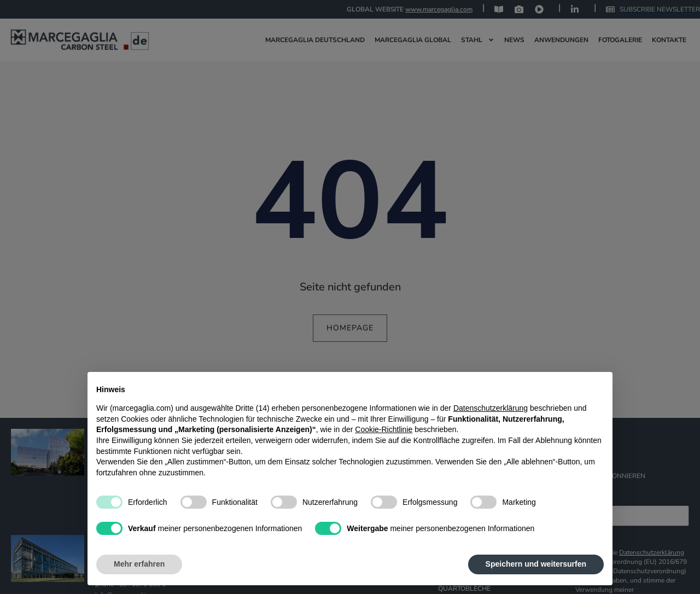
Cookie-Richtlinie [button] (384, 429)
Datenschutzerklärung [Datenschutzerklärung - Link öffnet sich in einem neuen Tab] (491, 408)
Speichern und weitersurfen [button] (536, 564)
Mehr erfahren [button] (139, 564)
